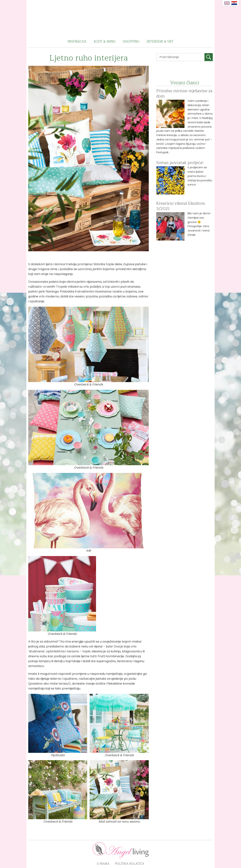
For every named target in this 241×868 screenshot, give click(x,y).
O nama (103, 864)
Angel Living (121, 18)
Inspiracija (77, 42)
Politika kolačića (130, 864)
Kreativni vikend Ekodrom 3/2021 (181, 206)
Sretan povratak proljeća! (180, 163)
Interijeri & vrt (160, 42)
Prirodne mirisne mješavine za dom (184, 93)
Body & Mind (105, 42)
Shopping (131, 42)
